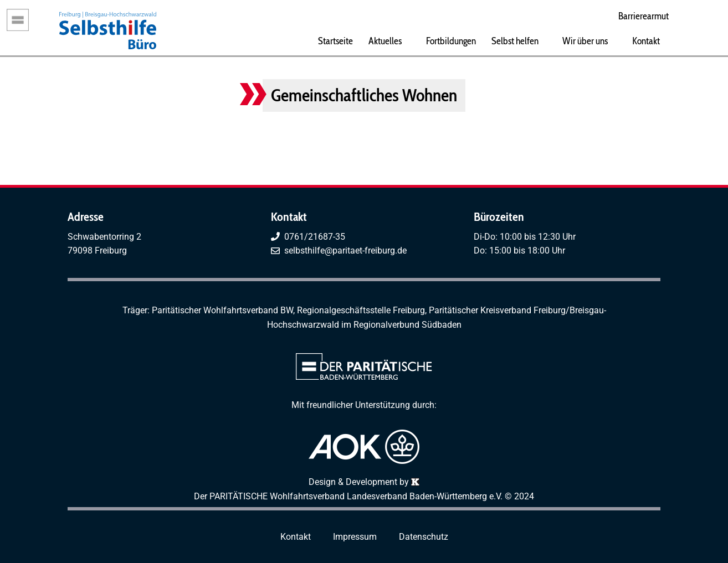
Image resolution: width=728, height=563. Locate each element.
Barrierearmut (644, 16)
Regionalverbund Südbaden (407, 325)
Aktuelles (385, 41)
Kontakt (646, 41)
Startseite (335, 41)
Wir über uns (585, 41)
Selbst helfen (515, 41)
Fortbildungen (451, 41)
